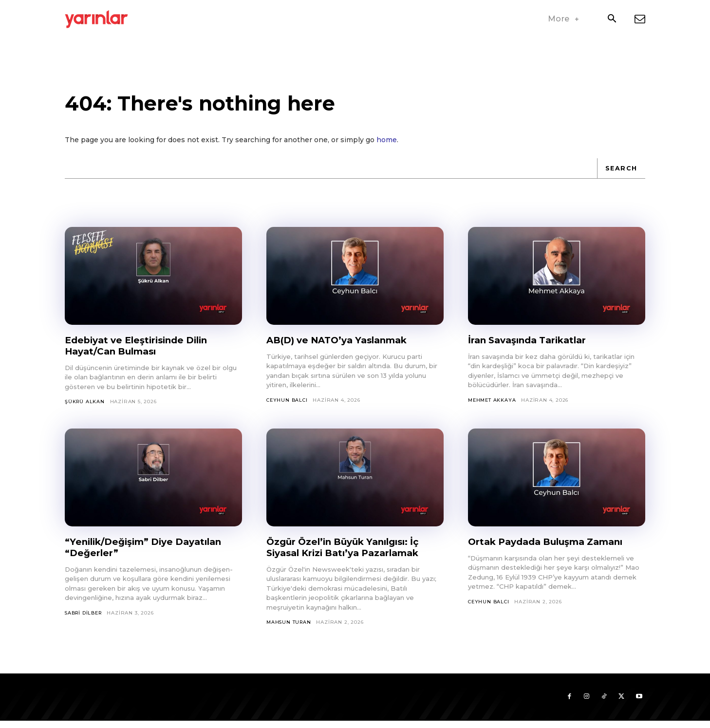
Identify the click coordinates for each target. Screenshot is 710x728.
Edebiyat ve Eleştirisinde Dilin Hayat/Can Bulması (142, 351)
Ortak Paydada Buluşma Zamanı (552, 547)
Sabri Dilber (85, 619)
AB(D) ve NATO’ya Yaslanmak (343, 345)
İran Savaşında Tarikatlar (532, 345)
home (387, 145)
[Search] (620, 173)
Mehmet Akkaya (492, 405)
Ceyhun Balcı (288, 405)
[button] (612, 19)
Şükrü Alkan (85, 407)
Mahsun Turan (290, 628)
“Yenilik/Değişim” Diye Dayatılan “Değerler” (150, 553)
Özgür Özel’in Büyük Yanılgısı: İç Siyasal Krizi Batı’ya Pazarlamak (349, 553)
